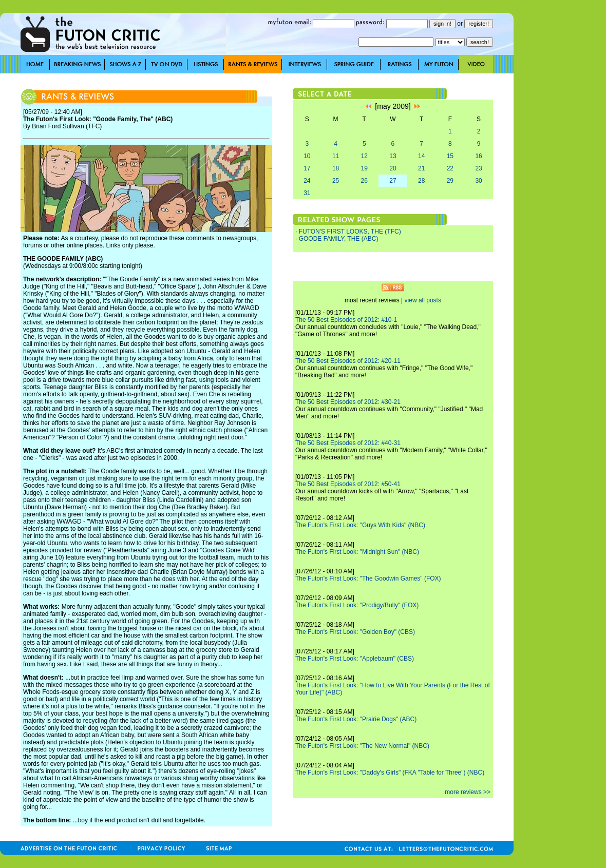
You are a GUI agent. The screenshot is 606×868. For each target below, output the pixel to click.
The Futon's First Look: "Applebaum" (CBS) (355, 659)
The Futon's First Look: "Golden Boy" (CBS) (355, 632)
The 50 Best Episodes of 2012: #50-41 (348, 484)
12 (364, 156)
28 (421, 181)
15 (450, 156)
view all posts (423, 300)
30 (478, 181)
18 (336, 168)
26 (364, 181)
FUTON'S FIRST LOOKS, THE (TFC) (350, 232)
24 (307, 181)
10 (307, 156)
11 (336, 156)
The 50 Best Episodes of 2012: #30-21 (348, 402)
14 (421, 156)
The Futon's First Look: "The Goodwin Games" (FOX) (368, 578)
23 (478, 168)
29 (450, 181)
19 (364, 168)
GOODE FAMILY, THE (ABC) (339, 239)
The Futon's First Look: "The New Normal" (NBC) (362, 746)
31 (307, 193)
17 (307, 168)
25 (336, 181)
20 (393, 168)
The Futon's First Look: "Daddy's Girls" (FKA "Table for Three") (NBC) (390, 773)
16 (478, 156)
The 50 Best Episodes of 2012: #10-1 (346, 320)
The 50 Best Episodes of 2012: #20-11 (348, 361)
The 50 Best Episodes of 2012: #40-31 (348, 443)
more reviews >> (468, 792)
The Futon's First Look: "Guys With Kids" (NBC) (360, 525)
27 (393, 181)
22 (450, 168)
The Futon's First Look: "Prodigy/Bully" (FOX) (357, 605)
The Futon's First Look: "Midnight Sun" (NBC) (357, 552)
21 (421, 168)
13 (393, 156)
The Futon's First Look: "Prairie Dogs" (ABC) (356, 719)
